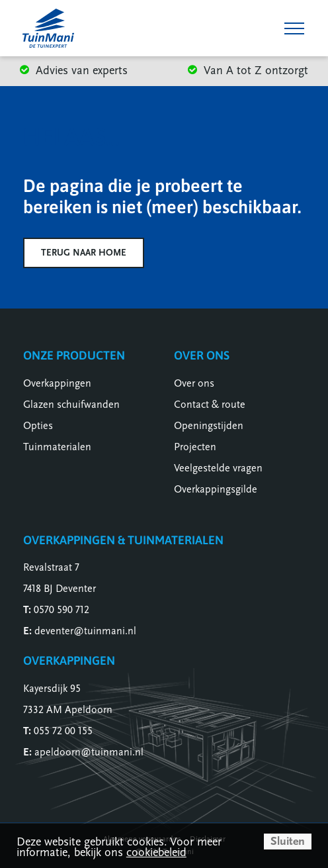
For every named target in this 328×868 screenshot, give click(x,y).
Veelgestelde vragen (218, 468)
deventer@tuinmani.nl (85, 631)
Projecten (195, 447)
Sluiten (288, 841)
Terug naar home (84, 253)
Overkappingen (57, 383)
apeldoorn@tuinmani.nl (89, 752)
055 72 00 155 (63, 731)
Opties (38, 426)
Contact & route (210, 405)
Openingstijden (209, 426)
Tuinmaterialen (57, 447)
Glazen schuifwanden (71, 405)
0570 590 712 (61, 610)
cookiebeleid (156, 852)
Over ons (194, 383)
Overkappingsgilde (216, 489)
